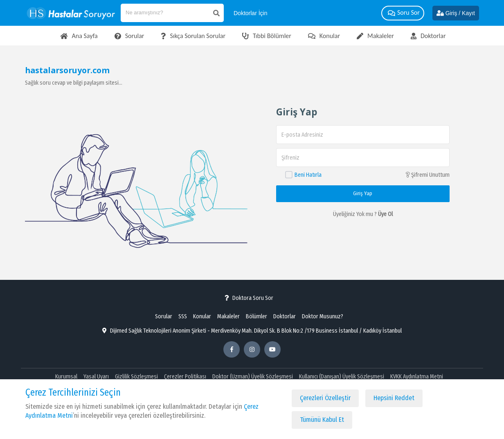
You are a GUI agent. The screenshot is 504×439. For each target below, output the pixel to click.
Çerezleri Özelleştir (325, 398)
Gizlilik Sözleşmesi (136, 377)
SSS (183, 316)
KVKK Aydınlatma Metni (417, 377)
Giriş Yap (363, 193)
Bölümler (256, 316)
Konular (202, 316)
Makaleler (228, 316)
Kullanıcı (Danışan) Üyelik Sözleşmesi (342, 377)
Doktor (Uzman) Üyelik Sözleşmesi (253, 377)
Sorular (164, 316)
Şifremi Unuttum (427, 175)
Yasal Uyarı (96, 377)
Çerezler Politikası (185, 377)
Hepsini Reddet (394, 398)
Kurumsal (66, 377)
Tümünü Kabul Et (322, 420)
